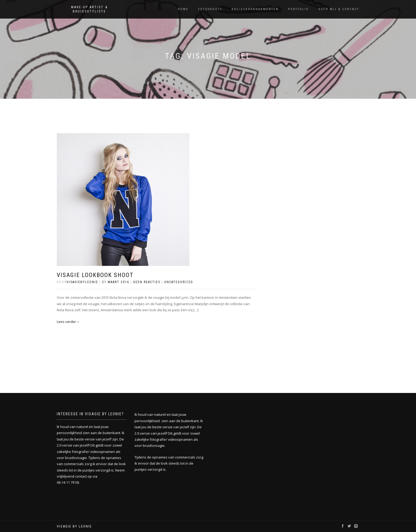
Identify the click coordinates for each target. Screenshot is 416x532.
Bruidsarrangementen (255, 9)
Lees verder (66, 322)
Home (183, 9)
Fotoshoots (210, 9)
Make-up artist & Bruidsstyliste (89, 9)
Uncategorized (179, 282)
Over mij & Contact (339, 9)
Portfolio (298, 9)
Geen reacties (147, 282)
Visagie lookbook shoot (95, 275)
